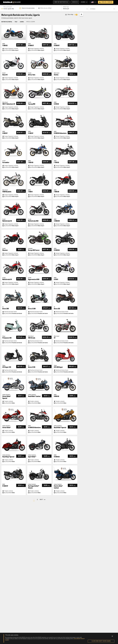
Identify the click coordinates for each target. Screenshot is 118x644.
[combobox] (10, 8)
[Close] (112, 636)
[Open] (87, 9)
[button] (61, 2)
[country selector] (84, 2)
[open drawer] (106, 2)
